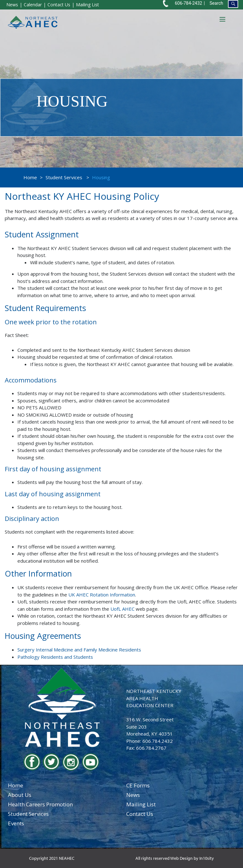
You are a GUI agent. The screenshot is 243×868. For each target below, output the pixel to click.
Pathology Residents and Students (55, 657)
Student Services (64, 177)
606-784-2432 (188, 3)
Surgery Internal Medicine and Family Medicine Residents (79, 650)
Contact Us (59, 5)
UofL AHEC (122, 609)
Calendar (33, 5)
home (16, 785)
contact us (140, 814)
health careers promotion (40, 804)
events (16, 823)
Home (30, 177)
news (133, 795)
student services (28, 814)
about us (20, 795)
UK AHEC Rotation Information (102, 595)
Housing (101, 177)
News (12, 5)
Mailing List (87, 5)
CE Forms (138, 785)
